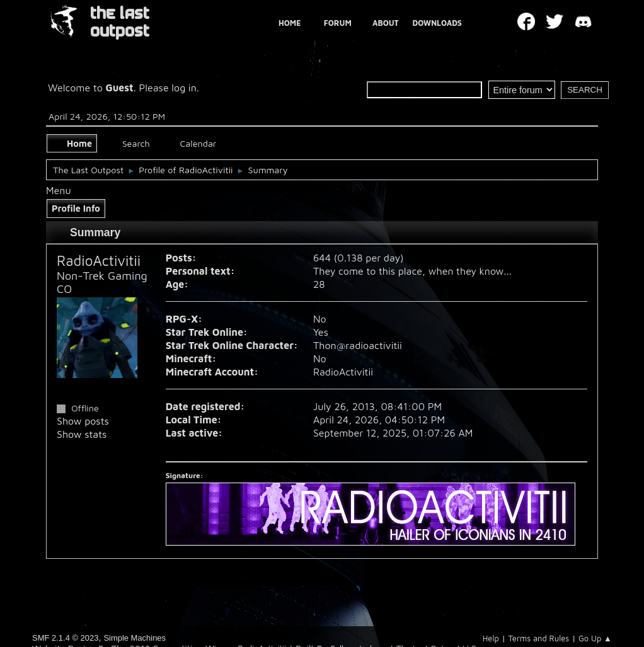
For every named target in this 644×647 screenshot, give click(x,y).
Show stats (82, 434)
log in (184, 88)
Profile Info (76, 208)
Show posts (83, 421)
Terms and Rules (539, 638)
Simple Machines (135, 638)
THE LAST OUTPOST (120, 22)
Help (491, 638)
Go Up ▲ (595, 638)
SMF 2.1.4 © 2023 (65, 638)
